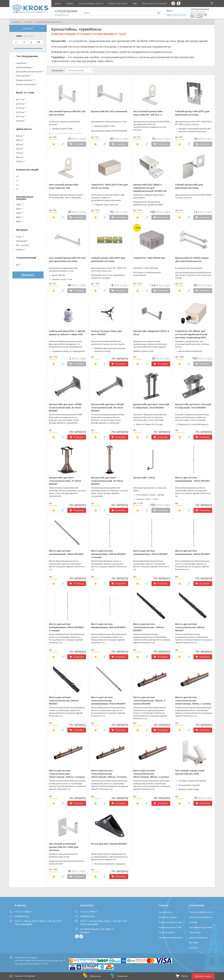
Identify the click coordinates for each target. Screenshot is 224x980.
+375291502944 (199, 9)
